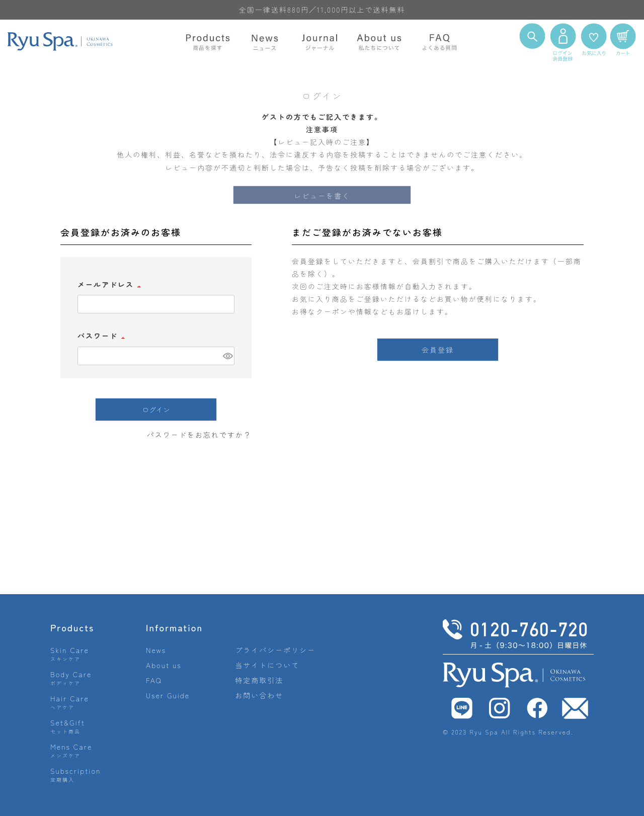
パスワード (103, 336)
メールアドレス (111, 284)
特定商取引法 (259, 680)
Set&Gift (68, 726)
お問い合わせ (259, 695)
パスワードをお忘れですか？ (199, 435)
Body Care (71, 678)
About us (164, 665)
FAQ (154, 680)
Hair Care (70, 702)
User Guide (168, 695)
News (156, 650)
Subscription (76, 774)
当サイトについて (267, 665)
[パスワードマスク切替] (227, 356)
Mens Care (71, 750)
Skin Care (70, 654)
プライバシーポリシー (275, 650)
